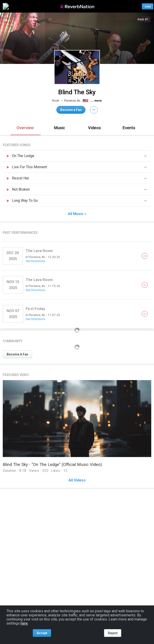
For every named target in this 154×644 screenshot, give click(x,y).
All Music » (77, 214)
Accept (42, 633)
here (24, 623)
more (98, 101)
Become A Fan (17, 354)
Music (60, 128)
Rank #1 (143, 19)
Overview (25, 128)
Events (129, 128)
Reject (113, 633)
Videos (94, 128)
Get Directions (35, 261)
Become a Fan (71, 110)
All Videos (77, 480)
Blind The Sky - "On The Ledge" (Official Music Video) (52, 464)
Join (148, 6)
